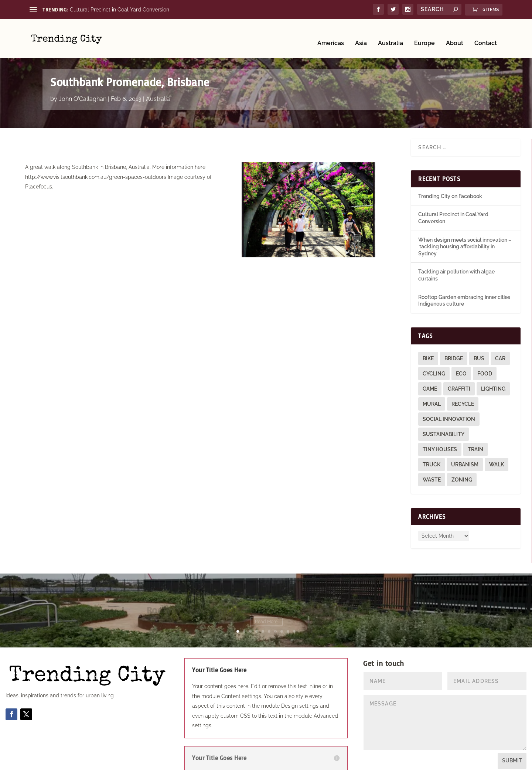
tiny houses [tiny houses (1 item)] (440, 448)
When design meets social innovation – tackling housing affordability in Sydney (465, 245)
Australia (391, 34)
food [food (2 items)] (485, 372)
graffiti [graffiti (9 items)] (459, 387)
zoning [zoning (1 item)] (462, 478)
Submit (512, 759)
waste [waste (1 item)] (432, 478)
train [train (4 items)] (475, 448)
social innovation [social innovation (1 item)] (449, 417)
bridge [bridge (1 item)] (454, 357)
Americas (331, 34)
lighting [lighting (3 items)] (493, 387)
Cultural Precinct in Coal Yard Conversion (120, 10)
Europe (424, 34)
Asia (361, 34)
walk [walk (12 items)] (497, 463)
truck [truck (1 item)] (432, 463)
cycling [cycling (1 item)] (434, 372)
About (455, 34)
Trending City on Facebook (450, 194)
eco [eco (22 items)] (461, 372)
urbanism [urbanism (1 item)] (465, 463)
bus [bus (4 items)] (479, 357)
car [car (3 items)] (500, 357)
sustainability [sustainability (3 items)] (444, 432)
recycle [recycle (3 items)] (463, 402)
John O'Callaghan (83, 97)
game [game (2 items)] (430, 387)
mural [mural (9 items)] (432, 402)
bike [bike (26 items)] (428, 357)
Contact (486, 34)
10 (294, 630)
